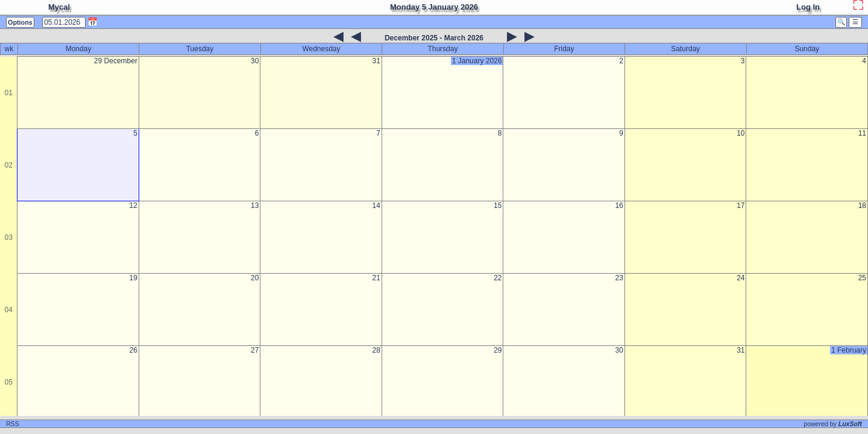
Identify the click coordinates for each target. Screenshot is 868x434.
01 (9, 93)
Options (20, 22)
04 (9, 310)
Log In (808, 7)
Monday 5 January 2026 (434, 7)
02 (9, 165)
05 (9, 382)
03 (9, 237)
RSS (13, 424)
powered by (833, 424)
